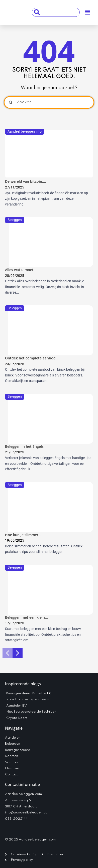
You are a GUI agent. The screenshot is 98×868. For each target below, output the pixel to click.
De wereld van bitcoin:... (26, 181)
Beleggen (15, 220)
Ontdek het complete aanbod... (32, 358)
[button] (88, 13)
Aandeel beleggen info (25, 131)
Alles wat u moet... (21, 270)
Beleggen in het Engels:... (26, 446)
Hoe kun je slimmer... (23, 535)
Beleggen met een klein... (26, 617)
